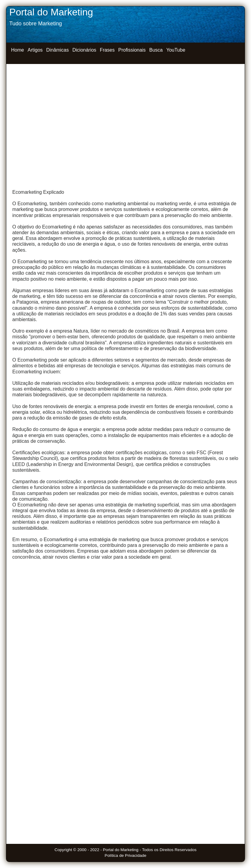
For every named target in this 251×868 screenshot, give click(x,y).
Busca (156, 50)
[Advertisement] (125, 115)
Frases (107, 50)
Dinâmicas (57, 50)
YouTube (176, 50)
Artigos (35, 50)
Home (18, 50)
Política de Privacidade (125, 855)
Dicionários (84, 50)
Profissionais (132, 50)
